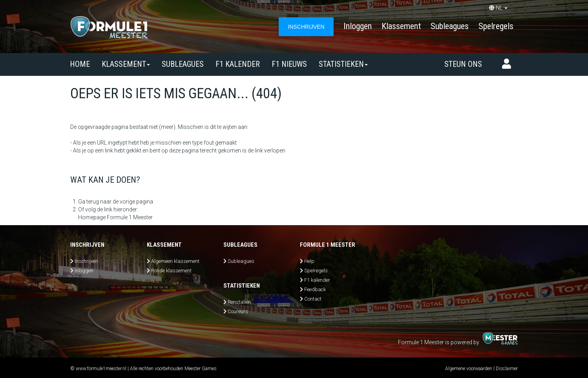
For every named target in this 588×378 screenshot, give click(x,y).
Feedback (315, 289)
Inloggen (358, 26)
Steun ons (463, 64)
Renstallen (239, 302)
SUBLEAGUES (183, 64)
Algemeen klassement (175, 261)
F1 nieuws (289, 64)
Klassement (401, 26)
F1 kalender (238, 64)
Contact (313, 299)
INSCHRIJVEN (306, 27)
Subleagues (450, 26)
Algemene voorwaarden (469, 369)
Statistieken (343, 64)
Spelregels (496, 26)
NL (498, 8)
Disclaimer (507, 369)
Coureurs (238, 311)
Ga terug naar (95, 202)
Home (80, 64)
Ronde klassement (171, 271)
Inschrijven (86, 261)
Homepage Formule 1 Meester (115, 217)
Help (309, 261)
